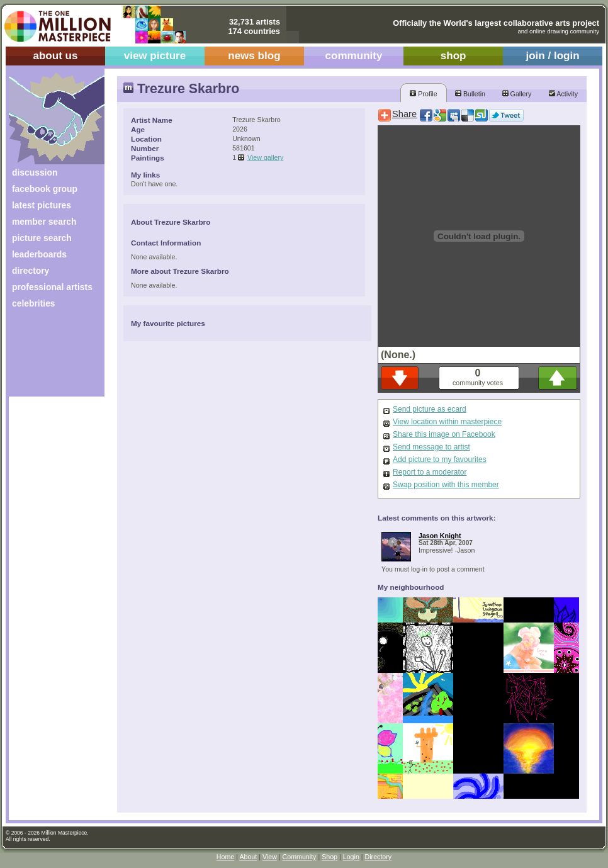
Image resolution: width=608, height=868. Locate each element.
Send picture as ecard (430, 409)
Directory (379, 857)
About (248, 857)
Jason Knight (440, 536)
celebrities (34, 303)
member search (44, 222)
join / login (552, 56)
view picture (155, 56)
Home (225, 857)
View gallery (265, 157)
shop (453, 56)
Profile (423, 94)
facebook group (45, 189)
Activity (563, 94)
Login (351, 857)
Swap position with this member (446, 485)
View (270, 857)
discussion (35, 172)
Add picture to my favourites (440, 459)
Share (404, 114)
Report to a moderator (430, 472)
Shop (329, 857)
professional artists (52, 287)
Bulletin (470, 94)
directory (31, 271)
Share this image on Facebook (444, 434)
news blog (254, 56)
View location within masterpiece (447, 422)
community (354, 56)
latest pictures (42, 205)
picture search (42, 238)
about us (55, 56)
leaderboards (39, 254)
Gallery (517, 94)
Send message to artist (431, 447)
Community (300, 857)
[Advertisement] (48, 357)
